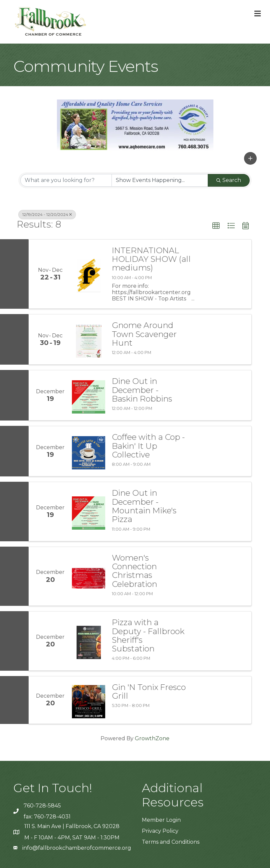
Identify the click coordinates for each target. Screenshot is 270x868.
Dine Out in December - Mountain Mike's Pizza (144, 506)
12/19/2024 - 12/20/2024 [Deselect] (47, 214)
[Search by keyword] (66, 180)
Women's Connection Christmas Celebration (135, 571)
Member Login (161, 820)
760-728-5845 (42, 806)
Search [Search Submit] (229, 180)
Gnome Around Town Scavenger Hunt (144, 334)
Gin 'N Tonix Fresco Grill (149, 692)
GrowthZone (152, 738)
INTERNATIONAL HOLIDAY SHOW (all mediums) (151, 259)
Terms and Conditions (171, 842)
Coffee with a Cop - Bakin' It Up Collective (148, 446)
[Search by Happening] (160, 180)
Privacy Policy (160, 831)
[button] (250, 158)
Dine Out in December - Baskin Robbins (142, 390)
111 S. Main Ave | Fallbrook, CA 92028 (72, 826)
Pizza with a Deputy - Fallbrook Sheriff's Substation (148, 636)
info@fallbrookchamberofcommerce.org (77, 848)
